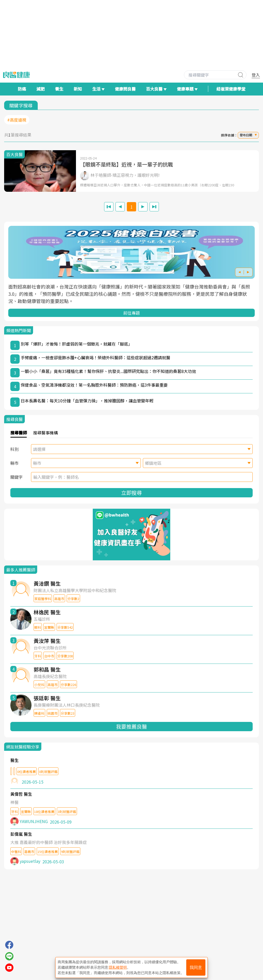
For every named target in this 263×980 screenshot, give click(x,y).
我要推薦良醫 (131, 726)
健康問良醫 (125, 89)
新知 (78, 89)
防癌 (22, 89)
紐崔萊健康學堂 (231, 89)
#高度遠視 (17, 120)
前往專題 (131, 313)
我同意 (196, 967)
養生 (59, 89)
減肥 (41, 89)
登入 (256, 75)
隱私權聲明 (118, 967)
